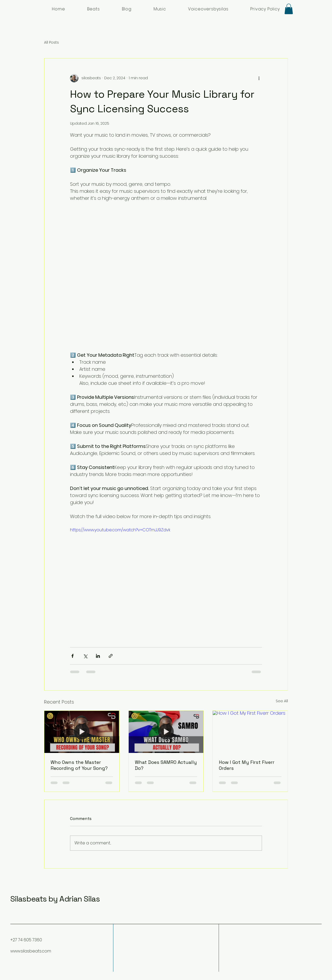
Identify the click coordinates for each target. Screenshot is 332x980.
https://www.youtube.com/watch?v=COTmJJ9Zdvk (120, 530)
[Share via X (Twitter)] (85, 656)
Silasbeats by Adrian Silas (55, 899)
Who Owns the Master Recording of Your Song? (79, 765)
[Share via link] (111, 656)
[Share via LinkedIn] (98, 656)
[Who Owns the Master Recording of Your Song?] (82, 732)
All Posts (51, 42)
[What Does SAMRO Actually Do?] (166, 732)
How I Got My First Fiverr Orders (247, 765)
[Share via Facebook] (72, 656)
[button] (289, 9)
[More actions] (259, 78)
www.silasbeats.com (31, 951)
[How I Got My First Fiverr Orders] (250, 732)
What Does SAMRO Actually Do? (166, 765)
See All (282, 701)
